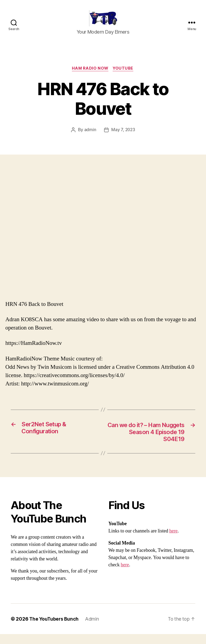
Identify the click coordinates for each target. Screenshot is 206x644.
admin (90, 138)
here (173, 541)
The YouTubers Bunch (55, 629)
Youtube (124, 77)
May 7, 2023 (123, 138)
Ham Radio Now (90, 77)
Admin (93, 629)
